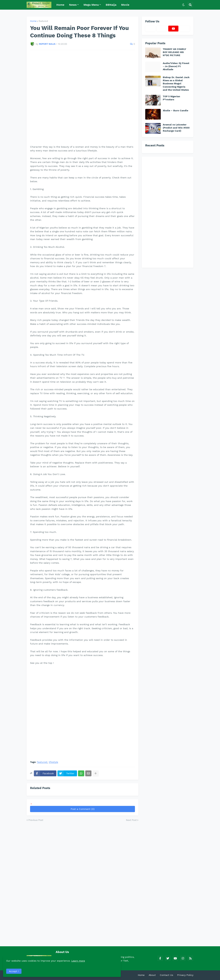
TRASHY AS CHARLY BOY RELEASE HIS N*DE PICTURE (174, 52)
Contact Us (166, 975)
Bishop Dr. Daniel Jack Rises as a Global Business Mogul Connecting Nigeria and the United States (176, 84)
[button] (183, 5)
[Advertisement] (82, 97)
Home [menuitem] (60, 5)
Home (33, 21)
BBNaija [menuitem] (111, 5)
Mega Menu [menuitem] (91, 5)
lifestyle (53, 762)
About (152, 975)
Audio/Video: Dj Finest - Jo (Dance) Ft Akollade (176, 66)
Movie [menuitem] (125, 5)
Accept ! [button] (15, 971)
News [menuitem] (73, 5)
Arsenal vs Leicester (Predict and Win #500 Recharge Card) (176, 128)
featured (43, 21)
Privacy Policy (185, 975)
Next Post (131, 820)
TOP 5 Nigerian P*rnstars (171, 98)
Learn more (34, 960)
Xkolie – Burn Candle (175, 110)
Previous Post (36, 820)
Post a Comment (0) (83, 809)
